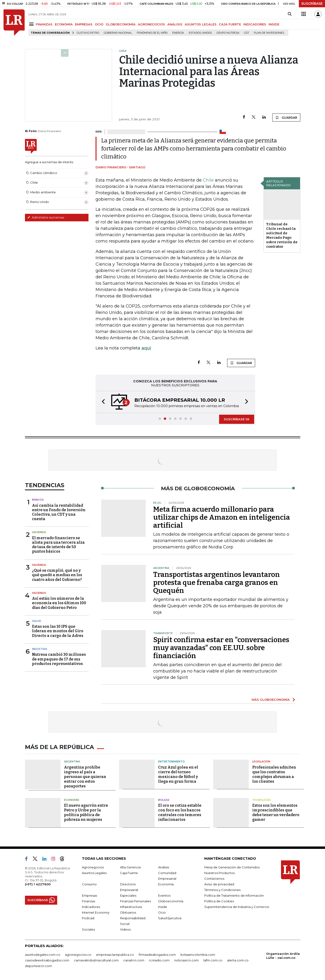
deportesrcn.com (38, 966)
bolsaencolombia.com (198, 955)
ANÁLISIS (175, 24)
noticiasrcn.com (186, 960)
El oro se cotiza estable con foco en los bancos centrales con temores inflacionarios (180, 812)
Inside (163, 907)
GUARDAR (286, 117)
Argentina (72, 761)
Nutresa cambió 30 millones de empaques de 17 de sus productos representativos (59, 659)
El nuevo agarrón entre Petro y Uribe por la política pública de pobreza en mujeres (86, 812)
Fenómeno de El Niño (152, 33)
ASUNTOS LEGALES (201, 24)
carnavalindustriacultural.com (96, 960)
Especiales (128, 895)
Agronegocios (93, 867)
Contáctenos (214, 879)
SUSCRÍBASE (312, 4)
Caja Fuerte (129, 873)
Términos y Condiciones (222, 890)
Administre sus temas (46, 217)
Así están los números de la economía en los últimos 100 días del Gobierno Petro (59, 603)
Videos (125, 929)
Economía (72, 800)
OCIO (99, 24)
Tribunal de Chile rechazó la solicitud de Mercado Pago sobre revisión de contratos (282, 235)
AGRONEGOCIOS (151, 24)
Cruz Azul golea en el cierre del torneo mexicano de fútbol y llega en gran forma (178, 774)
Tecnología (261, 800)
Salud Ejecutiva (170, 918)
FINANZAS (44, 24)
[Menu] (32, 24)
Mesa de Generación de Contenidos (232, 867)
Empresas (89, 895)
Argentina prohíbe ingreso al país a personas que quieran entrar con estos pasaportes (85, 777)
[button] (102, 402)
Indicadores (91, 907)
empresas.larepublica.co (115, 955)
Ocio (162, 912)
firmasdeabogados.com (157, 955)
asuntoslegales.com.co (43, 955)
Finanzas (88, 901)
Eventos (164, 895)
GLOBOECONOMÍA (121, 24)
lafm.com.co (213, 960)
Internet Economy (96, 912)
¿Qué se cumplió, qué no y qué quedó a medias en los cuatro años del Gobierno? (57, 575)
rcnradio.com (159, 960)
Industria (40, 649)
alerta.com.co (238, 960)
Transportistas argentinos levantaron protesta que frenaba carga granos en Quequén (217, 583)
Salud (37, 621)
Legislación (261, 761)
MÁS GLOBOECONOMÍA (271, 700)
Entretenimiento (171, 761)
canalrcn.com (134, 960)
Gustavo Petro (88, 33)
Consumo (89, 884)
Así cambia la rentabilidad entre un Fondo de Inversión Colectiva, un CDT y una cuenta (59, 512)
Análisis (164, 867)
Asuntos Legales (94, 873)
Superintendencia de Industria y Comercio (237, 907)
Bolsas (164, 800)
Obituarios (128, 912)
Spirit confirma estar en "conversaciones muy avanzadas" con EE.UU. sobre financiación (221, 648)
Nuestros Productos (219, 873)
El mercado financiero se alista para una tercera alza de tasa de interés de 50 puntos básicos (58, 545)
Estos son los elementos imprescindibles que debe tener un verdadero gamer (276, 812)
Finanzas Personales (135, 901)
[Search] (290, 14)
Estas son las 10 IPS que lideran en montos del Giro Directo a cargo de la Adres (58, 631)
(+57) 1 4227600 (38, 884)
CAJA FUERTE (230, 24)
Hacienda (39, 532)
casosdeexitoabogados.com (47, 960)
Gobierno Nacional (118, 33)
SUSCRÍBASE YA (237, 419)
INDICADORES (255, 24)
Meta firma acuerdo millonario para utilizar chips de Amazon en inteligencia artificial (222, 517)
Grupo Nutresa (228, 33)
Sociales (88, 929)
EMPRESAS (84, 24)
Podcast (88, 918)
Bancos (38, 500)
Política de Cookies (219, 901)
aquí (146, 348)
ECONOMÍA (64, 24)
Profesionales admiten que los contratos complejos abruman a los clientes (274, 774)
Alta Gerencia (130, 867)
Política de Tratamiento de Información (234, 895)
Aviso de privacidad (219, 884)
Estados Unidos (200, 33)
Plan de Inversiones (269, 33)
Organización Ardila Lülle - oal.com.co (283, 956)
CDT (247, 33)
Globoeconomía (171, 901)
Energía (178, 33)
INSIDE (274, 24)
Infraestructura (131, 907)
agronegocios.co (78, 955)
